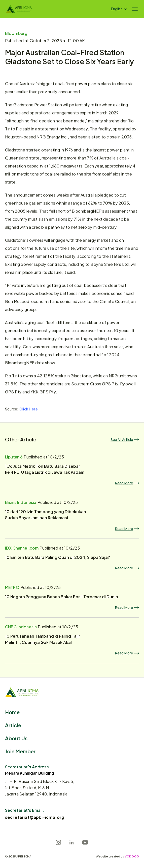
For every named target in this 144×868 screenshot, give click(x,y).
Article (13, 725)
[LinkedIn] (71, 842)
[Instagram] (58, 842)
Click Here (29, 409)
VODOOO (132, 856)
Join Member (20, 751)
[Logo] (19, 9)
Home (12, 712)
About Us (16, 738)
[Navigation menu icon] (135, 9)
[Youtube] (85, 842)
